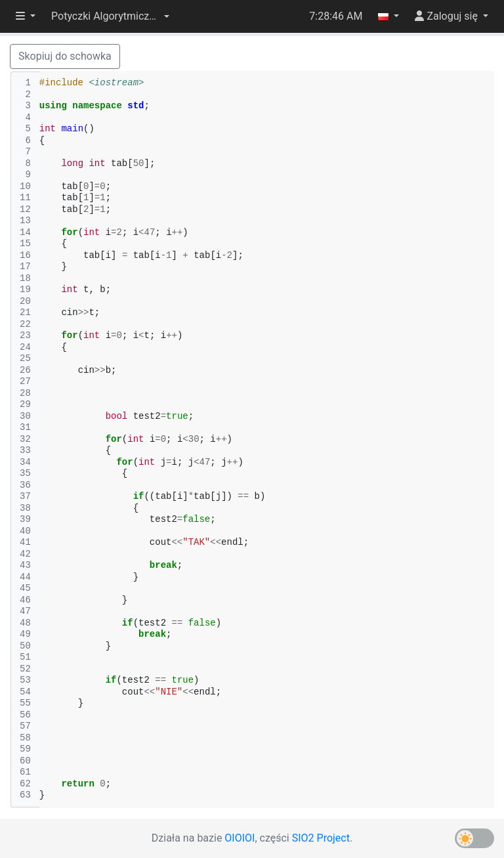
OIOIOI (240, 838)
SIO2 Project (321, 838)
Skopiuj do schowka (65, 56)
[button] (110, 16)
